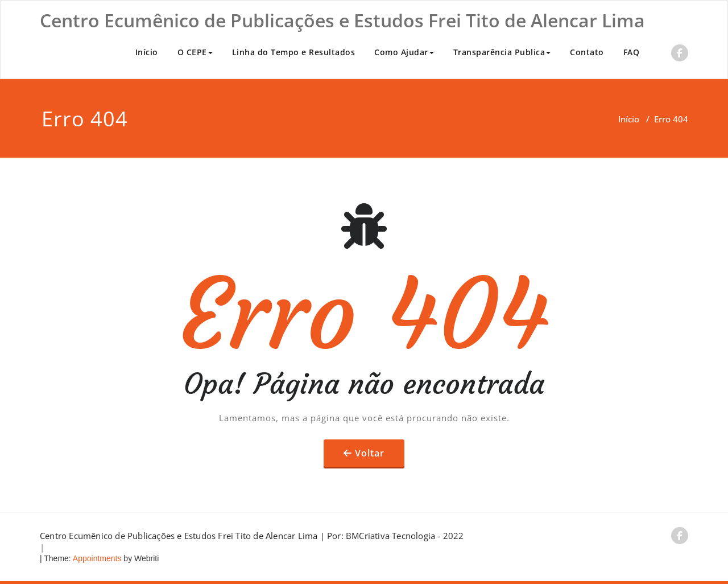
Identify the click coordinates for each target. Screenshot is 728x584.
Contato (587, 52)
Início (147, 52)
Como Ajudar (404, 52)
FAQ (632, 52)
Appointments (96, 558)
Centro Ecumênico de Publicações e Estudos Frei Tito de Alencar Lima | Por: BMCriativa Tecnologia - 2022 (252, 536)
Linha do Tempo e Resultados (294, 52)
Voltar (370, 453)
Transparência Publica (502, 52)
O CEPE (195, 52)
